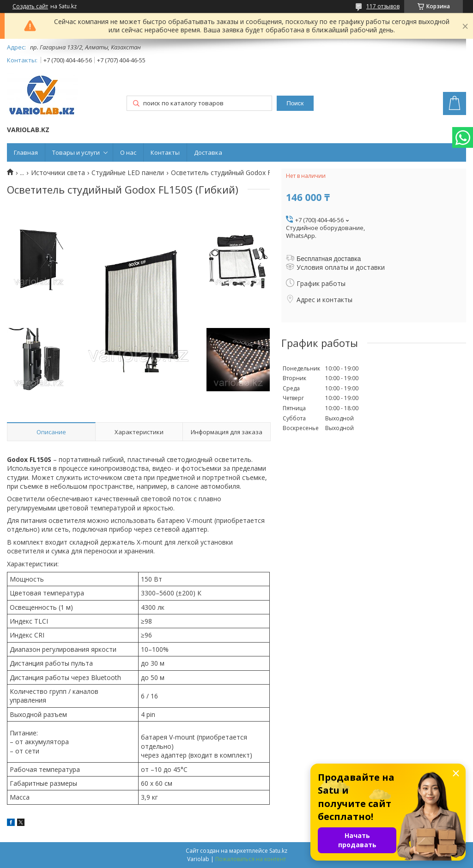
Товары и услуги (76, 152)
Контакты (165, 152)
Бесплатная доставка (329, 259)
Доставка (208, 152)
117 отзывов (383, 6)
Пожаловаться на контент (251, 859)
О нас (128, 152)
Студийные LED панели (128, 173)
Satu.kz (278, 851)
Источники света (58, 173)
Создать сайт (30, 6)
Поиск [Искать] (295, 103)
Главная (26, 152)
